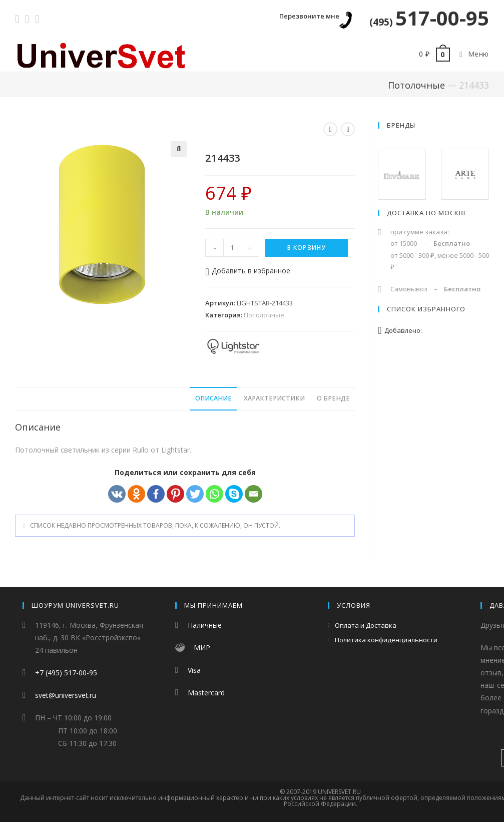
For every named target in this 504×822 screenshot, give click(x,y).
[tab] (213, 399)
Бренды (401, 125)
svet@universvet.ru (66, 695)
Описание (213, 398)
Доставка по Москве (427, 213)
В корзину (307, 248)
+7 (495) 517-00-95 (66, 673)
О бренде (333, 398)
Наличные (205, 625)
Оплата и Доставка (366, 625)
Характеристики (274, 398)
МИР (202, 648)
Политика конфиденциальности (386, 640)
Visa (194, 670)
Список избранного (426, 309)
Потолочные (416, 85)
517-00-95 (429, 18)
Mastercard (206, 693)
